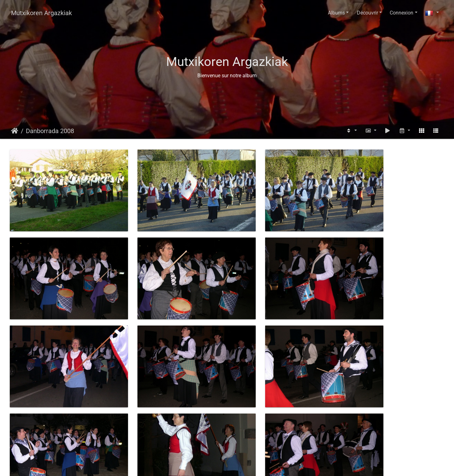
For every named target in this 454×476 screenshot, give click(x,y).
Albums (336, 13)
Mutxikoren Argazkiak (41, 13)
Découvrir (367, 13)
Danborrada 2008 (50, 131)
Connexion (402, 13)
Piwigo (242, 465)
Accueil (15, 131)
